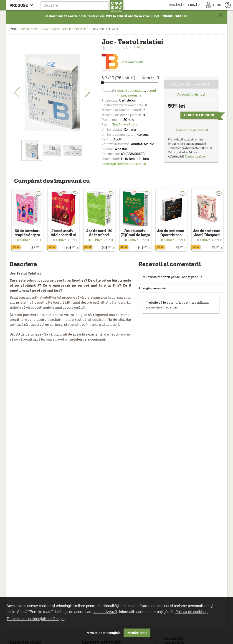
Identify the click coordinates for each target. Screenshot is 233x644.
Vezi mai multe (123, 62)
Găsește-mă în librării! (191, 130)
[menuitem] (177, 5)
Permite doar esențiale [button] (103, 633)
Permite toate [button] (137, 633)
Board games (50, 29)
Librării (195, 5)
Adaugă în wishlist (191, 94)
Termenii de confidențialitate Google (35, 619)
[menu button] (23, 5)
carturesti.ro (29, 29)
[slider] (130, 83)
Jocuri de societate (75, 29)
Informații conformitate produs (124, 164)
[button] (82, 5)
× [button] (220, 15)
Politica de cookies (191, 612)
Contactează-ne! (196, 157)
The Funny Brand (127, 48)
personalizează (105, 612)
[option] (52, 92)
